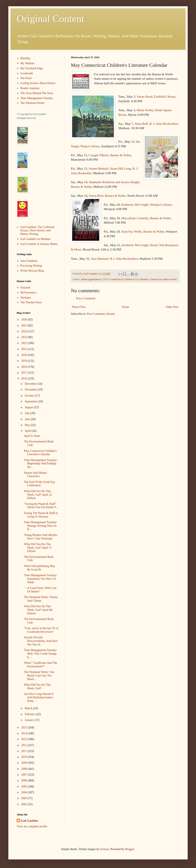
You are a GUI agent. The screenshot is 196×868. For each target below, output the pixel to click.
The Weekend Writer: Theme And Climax (41, 599)
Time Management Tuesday (37, 98)
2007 (25, 775)
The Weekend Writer (33, 103)
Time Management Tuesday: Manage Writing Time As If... (41, 526)
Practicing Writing (31, 266)
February (30, 714)
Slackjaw (26, 298)
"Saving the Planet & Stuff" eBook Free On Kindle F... (41, 506)
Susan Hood (145, 96)
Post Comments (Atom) (101, 314)
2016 (25, 379)
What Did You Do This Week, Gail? (37, 687)
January (30, 720)
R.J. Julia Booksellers (124, 259)
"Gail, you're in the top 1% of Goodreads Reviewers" (41, 630)
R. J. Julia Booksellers (164, 124)
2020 (25, 355)
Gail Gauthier (30, 821)
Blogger (129, 849)
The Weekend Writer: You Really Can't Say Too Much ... (39, 676)
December (31, 384)
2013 (25, 739)
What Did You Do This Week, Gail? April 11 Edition (38, 548)
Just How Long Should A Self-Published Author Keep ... (39, 697)
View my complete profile (32, 826)
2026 (25, 319)
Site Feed (26, 78)
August (29, 407)
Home (126, 307)
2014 (25, 733)
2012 (25, 745)
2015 (25, 728)
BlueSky (25, 58)
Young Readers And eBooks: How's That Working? (41, 537)
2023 (25, 337)
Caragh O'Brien (99, 155)
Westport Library (161, 205)
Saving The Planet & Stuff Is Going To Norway (41, 515)
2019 (25, 361)
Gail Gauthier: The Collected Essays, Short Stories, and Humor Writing (37, 231)
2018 (25, 367)
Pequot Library (90, 146)
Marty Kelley (145, 110)
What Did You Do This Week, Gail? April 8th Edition (38, 610)
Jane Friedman (29, 261)
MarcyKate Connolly (135, 218)
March (29, 708)
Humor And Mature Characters (35, 475)
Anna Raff (141, 124)
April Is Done (32, 436)
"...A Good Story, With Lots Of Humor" (40, 590)
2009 (25, 763)
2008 (25, 769)
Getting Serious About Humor (38, 83)
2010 (25, 757)
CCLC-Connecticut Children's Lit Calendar (125, 279)
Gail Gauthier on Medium (36, 239)
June (28, 419)
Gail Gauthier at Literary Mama (39, 244)
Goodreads (27, 73)
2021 (25, 349)
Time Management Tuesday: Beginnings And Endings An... (41, 464)
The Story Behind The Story (37, 93)
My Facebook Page (32, 68)
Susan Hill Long (120, 168)
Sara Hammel (100, 259)
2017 (25, 373)
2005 (25, 787)
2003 (25, 798)
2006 (25, 780)
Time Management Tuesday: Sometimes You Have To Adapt (41, 579)
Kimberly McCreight (135, 205)
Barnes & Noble (121, 155)
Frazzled (25, 288)
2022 (25, 343)
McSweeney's (28, 293)
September (31, 401)
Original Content (50, 19)
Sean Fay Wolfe (132, 231)
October (30, 396)
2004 (25, 792)
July (27, 413)
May (28, 425)
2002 (25, 804)
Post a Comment (86, 298)
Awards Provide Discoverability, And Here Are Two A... (41, 641)
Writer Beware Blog (32, 271)
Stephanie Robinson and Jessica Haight (114, 182)
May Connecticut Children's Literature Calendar (40, 453)
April (28, 431)
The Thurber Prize (31, 302)
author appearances (91, 279)
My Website (27, 63)
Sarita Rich (96, 196)
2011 (24, 751)
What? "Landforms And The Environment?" (41, 665)
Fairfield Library (165, 96)
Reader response (30, 88)
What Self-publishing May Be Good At (40, 568)
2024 (25, 331)
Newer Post (79, 307)
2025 (25, 326)
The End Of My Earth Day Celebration (40, 484)
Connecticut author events (163, 279)
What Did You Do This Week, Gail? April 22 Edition (38, 495)
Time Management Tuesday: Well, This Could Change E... (41, 654)
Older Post (172, 307)
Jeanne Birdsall (98, 168)
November (31, 390)
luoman (104, 849)
